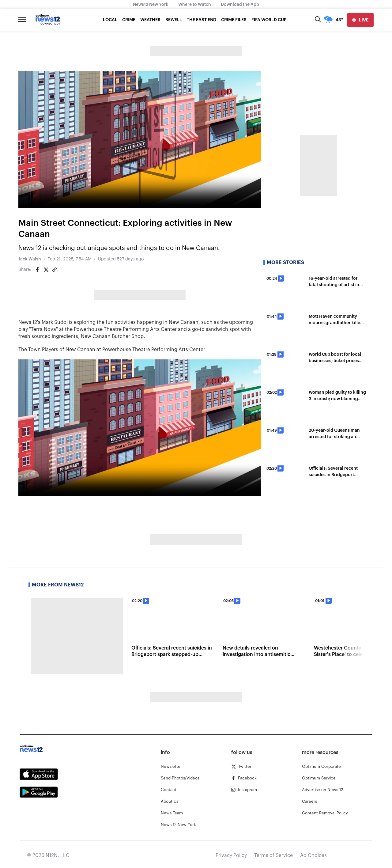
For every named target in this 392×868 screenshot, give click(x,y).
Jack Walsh (30, 259)
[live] (360, 20)
